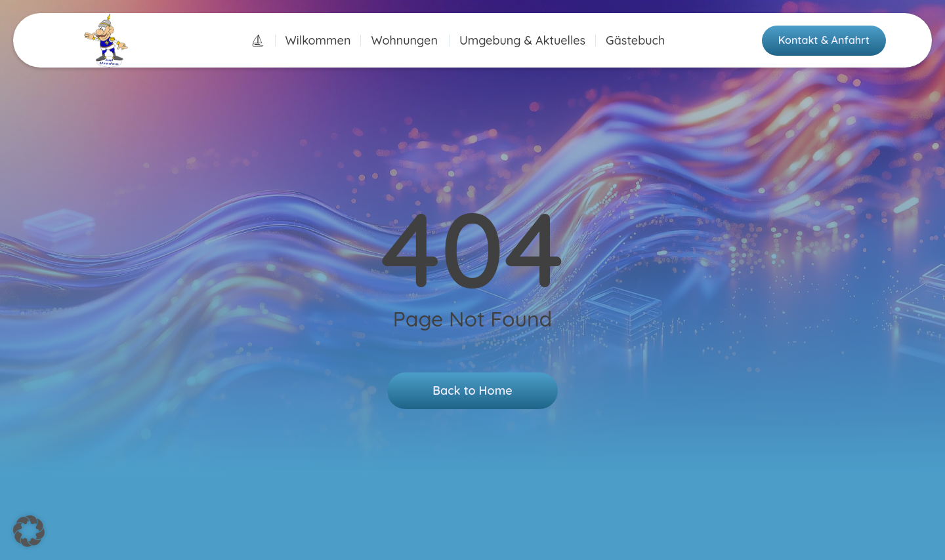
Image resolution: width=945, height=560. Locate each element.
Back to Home (472, 390)
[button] (29, 531)
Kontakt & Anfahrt (824, 40)
